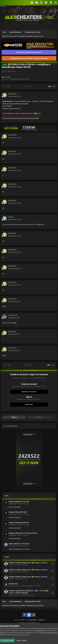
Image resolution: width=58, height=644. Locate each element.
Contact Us (41, 620)
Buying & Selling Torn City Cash (19, 502)
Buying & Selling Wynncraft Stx (19, 523)
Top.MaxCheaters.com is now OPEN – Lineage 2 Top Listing (29, 58)
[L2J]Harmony (13, 584)
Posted (14, 96)
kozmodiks (7, 77)
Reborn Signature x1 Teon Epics (19, 544)
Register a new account (29, 392)
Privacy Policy (33, 620)
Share (14, 417)
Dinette (13, 546)
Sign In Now (29, 404)
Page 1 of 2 (29, 87)
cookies (2, 633)
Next (50, 87)
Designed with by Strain (21, 620)
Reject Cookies (21, 641)
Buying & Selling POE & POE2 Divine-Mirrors (23, 533)
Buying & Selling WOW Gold (18, 512)
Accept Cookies (7, 641)
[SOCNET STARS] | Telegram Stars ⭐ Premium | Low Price (28, 563)
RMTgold (13, 504)
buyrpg (11, 217)
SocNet (11, 565)
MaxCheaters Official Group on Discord (29, 52)
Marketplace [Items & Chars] (21, 79)
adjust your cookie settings (49, 633)
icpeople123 (13, 315)
